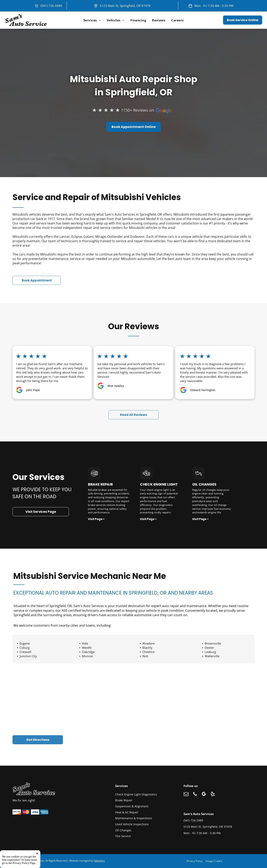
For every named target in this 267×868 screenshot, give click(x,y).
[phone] (195, 794)
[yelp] (213, 794)
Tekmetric (99, 861)
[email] (186, 794)
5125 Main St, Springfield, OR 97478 (125, 6)
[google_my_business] (204, 794)
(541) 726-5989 (51, 6)
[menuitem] (92, 20)
